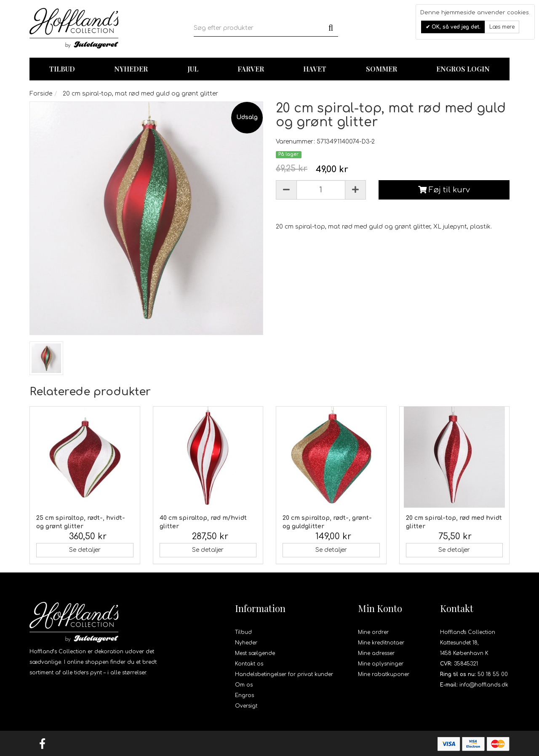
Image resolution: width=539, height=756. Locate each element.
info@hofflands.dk (484, 685)
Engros (244, 695)
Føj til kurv (444, 190)
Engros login (463, 69)
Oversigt (246, 706)
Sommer (382, 69)
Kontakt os (249, 664)
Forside (41, 94)
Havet (315, 69)
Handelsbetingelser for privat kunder (284, 674)
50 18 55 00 (493, 674)
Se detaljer (85, 550)
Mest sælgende (255, 653)
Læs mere (502, 27)
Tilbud (243, 632)
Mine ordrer (373, 632)
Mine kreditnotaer (381, 643)
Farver (251, 69)
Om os (244, 685)
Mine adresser (376, 653)
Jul (193, 69)
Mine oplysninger (381, 664)
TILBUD (62, 69)
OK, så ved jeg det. (455, 27)
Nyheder (131, 69)
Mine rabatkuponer (384, 674)
